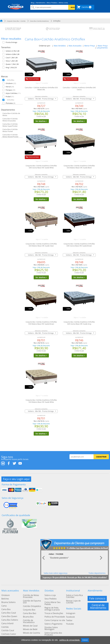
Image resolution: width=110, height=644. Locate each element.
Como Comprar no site (54, 612)
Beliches (5, 595)
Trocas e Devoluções (53, 606)
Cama (3, 601)
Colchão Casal (7, 623)
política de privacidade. (70, 640)
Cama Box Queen (8, 611)
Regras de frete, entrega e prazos (55, 602)
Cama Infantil (7, 617)
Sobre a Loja (49, 592)
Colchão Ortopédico (31, 600)
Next (101, 556)
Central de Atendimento (98, 603)
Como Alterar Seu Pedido (55, 598)
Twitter (69, 612)
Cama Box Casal (8, 608)
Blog (33, 3)
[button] (13, 42)
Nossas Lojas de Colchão (76, 597)
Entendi (85, 640)
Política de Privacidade (53, 609)
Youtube (69, 615)
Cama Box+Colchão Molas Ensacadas (10, 120)
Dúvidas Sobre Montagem (55, 618)
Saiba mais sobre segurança (56, 571)
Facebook (70, 609)
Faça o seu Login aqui (17, 479)
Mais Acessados (75, 46)
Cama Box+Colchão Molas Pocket (10, 130)
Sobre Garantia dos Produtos (52, 622)
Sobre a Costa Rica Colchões (73, 593)
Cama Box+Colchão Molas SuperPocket (10, 125)
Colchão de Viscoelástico (33, 612)
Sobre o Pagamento (52, 615)
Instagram (70, 606)
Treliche (4, 635)
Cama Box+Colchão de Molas (11, 114)
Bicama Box (27, 609)
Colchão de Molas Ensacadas (30, 593)
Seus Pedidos (50, 595)
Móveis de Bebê (29, 618)
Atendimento (40, 3)
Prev (44, 556)
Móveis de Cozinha (30, 622)
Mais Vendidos (60, 46)
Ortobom (5, 592)
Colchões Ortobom (9, 629)
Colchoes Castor (8, 626)
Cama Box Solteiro (9, 614)
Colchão (4, 620)
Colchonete (6, 632)
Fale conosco (97, 595)
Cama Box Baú (29, 606)
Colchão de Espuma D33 (33, 597)
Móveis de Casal (29, 615)
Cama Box (5, 604)
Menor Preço (90, 46)
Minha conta (63, 3)
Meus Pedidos (52, 3)
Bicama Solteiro (8, 598)
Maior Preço (103, 46)
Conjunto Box (28, 603)
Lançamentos (102, 48)
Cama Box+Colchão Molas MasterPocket (10, 136)
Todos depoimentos (97, 571)
